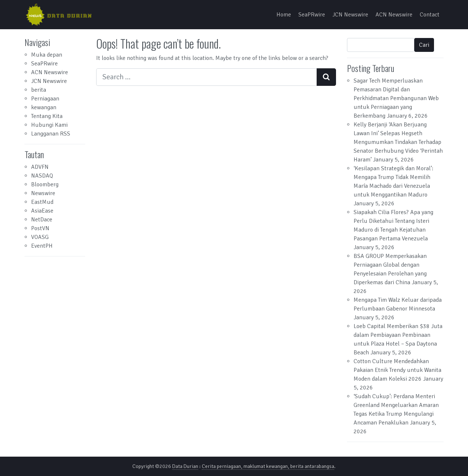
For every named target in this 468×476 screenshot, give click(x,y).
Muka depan (47, 55)
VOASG (40, 237)
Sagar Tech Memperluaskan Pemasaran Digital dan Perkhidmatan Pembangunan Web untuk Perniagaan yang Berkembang (396, 98)
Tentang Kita (47, 116)
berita (39, 90)
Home (284, 15)
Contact (430, 15)
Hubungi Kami (49, 125)
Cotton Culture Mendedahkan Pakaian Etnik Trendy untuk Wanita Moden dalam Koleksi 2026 (397, 370)
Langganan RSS (51, 134)
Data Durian (185, 466)
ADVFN (40, 167)
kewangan (44, 107)
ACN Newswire (394, 15)
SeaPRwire (312, 15)
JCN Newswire (350, 15)
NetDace (42, 220)
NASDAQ (42, 176)
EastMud (42, 202)
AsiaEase (42, 211)
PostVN (40, 228)
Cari (424, 45)
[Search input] (207, 77)
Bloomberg (45, 184)
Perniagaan (45, 99)
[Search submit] (326, 77)
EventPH (42, 246)
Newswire (43, 193)
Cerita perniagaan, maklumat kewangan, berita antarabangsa (268, 466)
